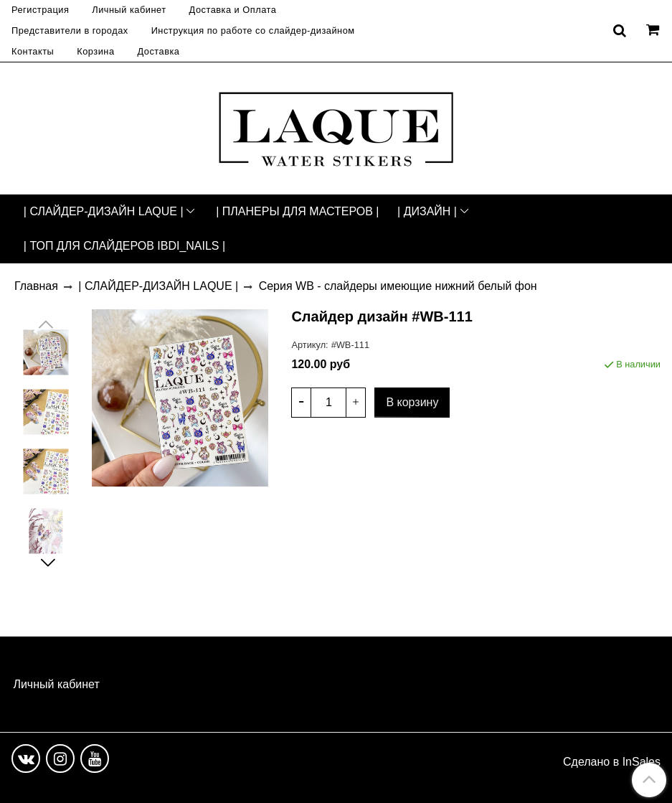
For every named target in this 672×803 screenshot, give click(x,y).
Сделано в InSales (612, 762)
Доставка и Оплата (233, 10)
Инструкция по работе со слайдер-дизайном (253, 30)
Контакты (33, 51)
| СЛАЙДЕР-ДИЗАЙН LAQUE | (104, 211)
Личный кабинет (129, 10)
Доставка (159, 51)
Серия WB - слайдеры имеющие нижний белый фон (398, 286)
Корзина (95, 51)
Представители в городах (70, 30)
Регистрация (40, 10)
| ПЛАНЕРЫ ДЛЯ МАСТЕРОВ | (297, 211)
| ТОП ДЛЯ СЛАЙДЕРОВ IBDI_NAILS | (124, 246)
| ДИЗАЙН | (427, 211)
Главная (36, 286)
